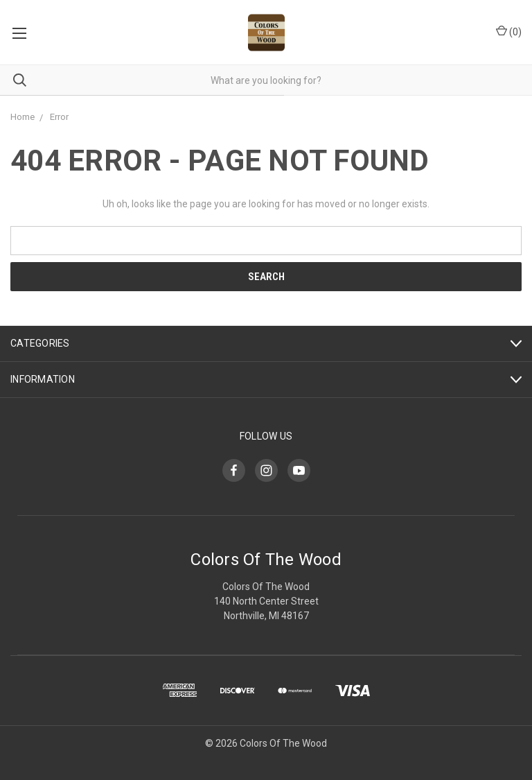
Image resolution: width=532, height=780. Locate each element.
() (509, 31)
